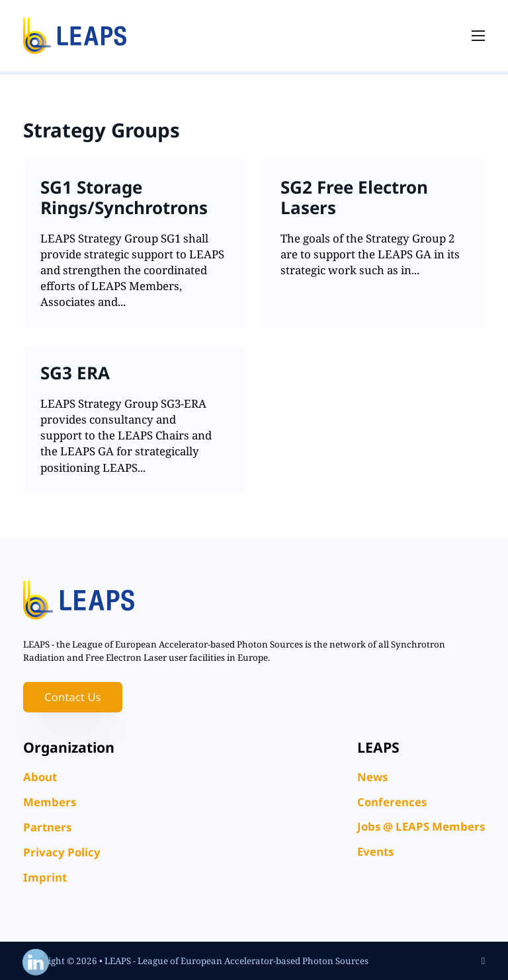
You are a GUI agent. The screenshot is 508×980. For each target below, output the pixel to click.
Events (375, 851)
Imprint (45, 877)
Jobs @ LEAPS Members (421, 826)
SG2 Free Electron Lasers (354, 197)
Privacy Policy (62, 852)
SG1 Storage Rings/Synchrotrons (124, 197)
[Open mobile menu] (478, 36)
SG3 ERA (75, 373)
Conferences (392, 802)
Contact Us (73, 697)
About (40, 777)
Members (50, 802)
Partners (47, 827)
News (372, 777)
